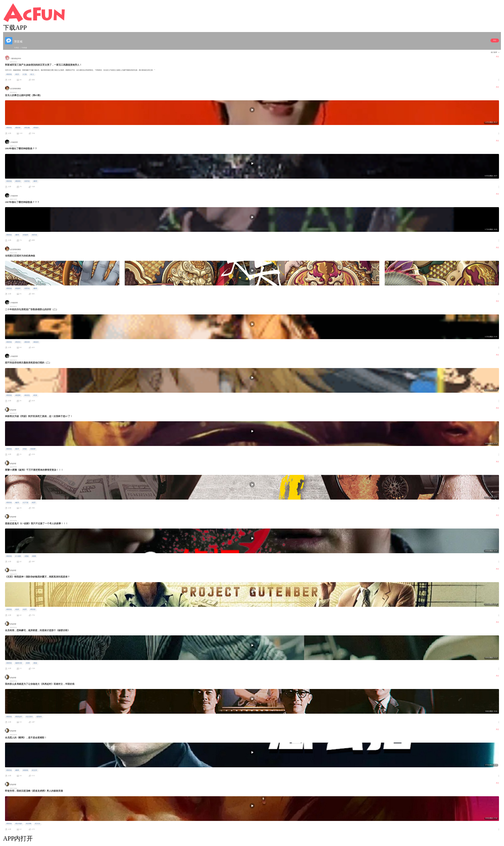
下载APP (15, 28)
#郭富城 (9, 74)
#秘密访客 (19, 663)
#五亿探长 (29, 717)
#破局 (17, 503)
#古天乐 (37, 824)
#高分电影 (19, 824)
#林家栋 (25, 770)
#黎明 (35, 181)
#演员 (17, 74)
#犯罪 (34, 503)
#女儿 (32, 74)
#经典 (35, 395)
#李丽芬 (36, 128)
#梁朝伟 (39, 717)
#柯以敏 (27, 128)
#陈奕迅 (27, 395)
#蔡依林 (18, 128)
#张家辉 (33, 449)
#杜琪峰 (29, 824)
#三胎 (25, 74)
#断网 (17, 770)
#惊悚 (34, 556)
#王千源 (25, 503)
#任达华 (34, 770)
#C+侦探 (18, 556)
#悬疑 (27, 556)
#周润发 (33, 610)
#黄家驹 (18, 181)
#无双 (17, 610)
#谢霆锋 (18, 395)
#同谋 (25, 449)
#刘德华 (25, 235)
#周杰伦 (18, 342)
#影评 (17, 449)
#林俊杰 (36, 342)
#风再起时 (19, 717)
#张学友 (27, 181)
